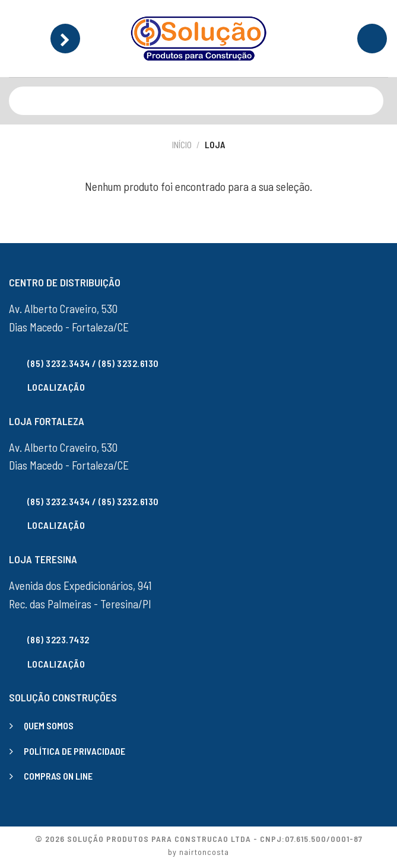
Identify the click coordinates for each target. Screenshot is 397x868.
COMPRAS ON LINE (58, 776)
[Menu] (65, 39)
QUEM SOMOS (49, 725)
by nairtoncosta (198, 852)
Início (182, 145)
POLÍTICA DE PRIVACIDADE (74, 751)
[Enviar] (372, 100)
